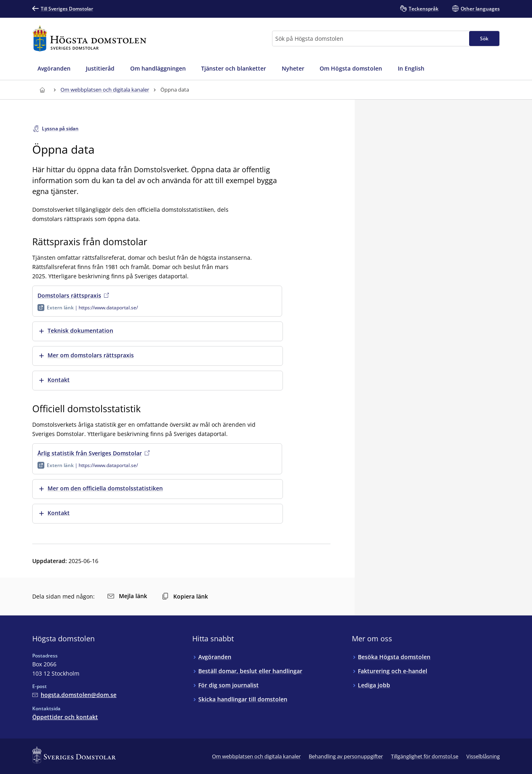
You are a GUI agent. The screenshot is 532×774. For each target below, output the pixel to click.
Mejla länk (127, 596)
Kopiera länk (185, 596)
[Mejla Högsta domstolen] (74, 695)
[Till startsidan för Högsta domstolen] (89, 39)
